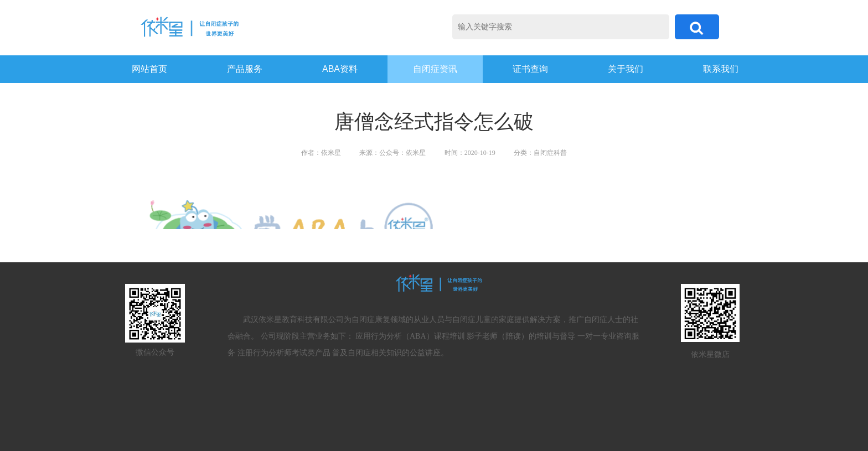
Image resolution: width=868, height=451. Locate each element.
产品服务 (245, 69)
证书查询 (530, 69)
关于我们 (626, 69)
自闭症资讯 (435, 69)
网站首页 (149, 69)
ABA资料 (340, 69)
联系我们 (721, 69)
